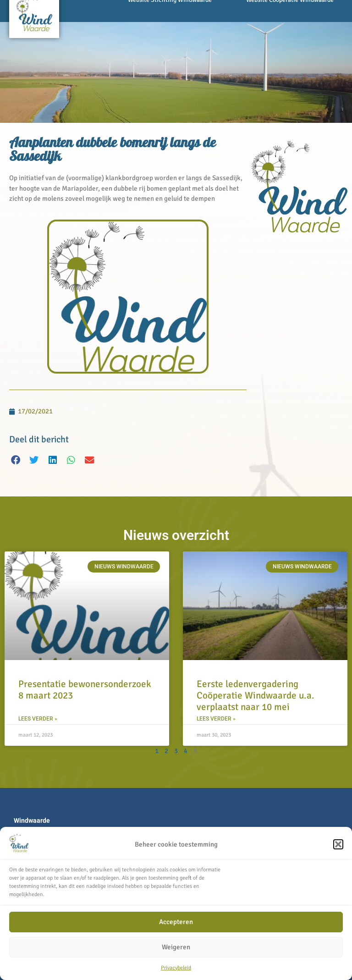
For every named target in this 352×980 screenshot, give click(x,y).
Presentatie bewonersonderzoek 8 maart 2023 (85, 690)
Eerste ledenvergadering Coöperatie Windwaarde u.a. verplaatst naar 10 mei (256, 695)
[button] (338, 844)
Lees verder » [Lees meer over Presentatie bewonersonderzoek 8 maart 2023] (38, 719)
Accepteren (176, 922)
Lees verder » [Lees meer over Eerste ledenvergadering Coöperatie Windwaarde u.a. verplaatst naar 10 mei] (216, 719)
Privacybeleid (176, 968)
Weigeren (176, 947)
